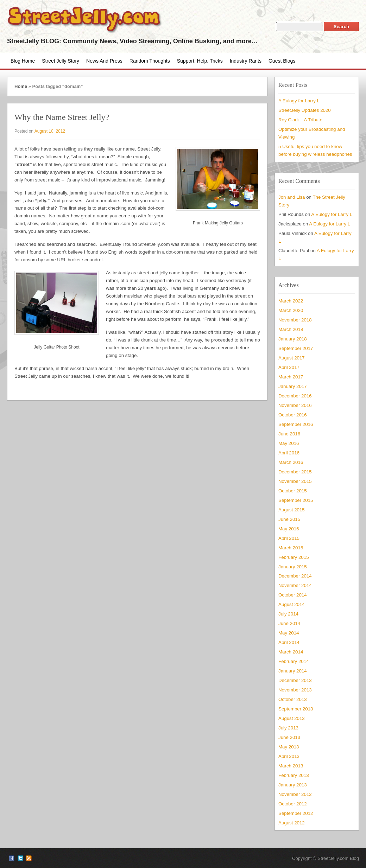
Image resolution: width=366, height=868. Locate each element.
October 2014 (293, 595)
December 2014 (295, 576)
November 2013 (295, 690)
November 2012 (295, 794)
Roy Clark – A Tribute (300, 120)
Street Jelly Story (61, 61)
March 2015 (291, 548)
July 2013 (288, 728)
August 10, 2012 (50, 131)
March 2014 (291, 652)
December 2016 (295, 396)
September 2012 (296, 813)
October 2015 (293, 491)
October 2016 (293, 415)
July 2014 (288, 614)
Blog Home (23, 61)
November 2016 (295, 405)
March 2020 (291, 310)
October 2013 (293, 699)
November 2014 (295, 585)
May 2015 (289, 529)
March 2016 (291, 462)
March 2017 (291, 377)
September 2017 (296, 348)
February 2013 (294, 775)
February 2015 (294, 557)
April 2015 (289, 538)
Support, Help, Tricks (200, 61)
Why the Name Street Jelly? (62, 117)
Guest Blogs (282, 61)
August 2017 (292, 358)
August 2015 (292, 510)
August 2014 (292, 604)
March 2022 (291, 301)
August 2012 (292, 823)
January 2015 (293, 567)
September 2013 (296, 709)
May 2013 (289, 747)
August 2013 (292, 718)
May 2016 (289, 443)
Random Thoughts (150, 61)
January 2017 (293, 386)
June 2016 (289, 434)
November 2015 (295, 481)
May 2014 (289, 633)
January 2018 (293, 339)
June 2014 (289, 623)
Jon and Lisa (292, 197)
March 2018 (291, 329)
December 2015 (295, 472)
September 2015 (296, 500)
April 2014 (289, 642)
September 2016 (296, 424)
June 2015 (289, 519)
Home (21, 86)
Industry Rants (246, 61)
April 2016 (289, 453)
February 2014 (294, 661)
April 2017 (289, 367)
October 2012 (293, 804)
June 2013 (289, 737)
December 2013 (295, 680)
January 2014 (293, 671)
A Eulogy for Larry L (299, 101)
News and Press (104, 61)
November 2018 (295, 320)
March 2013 (291, 766)
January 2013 (293, 785)
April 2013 (289, 756)
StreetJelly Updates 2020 (305, 110)
